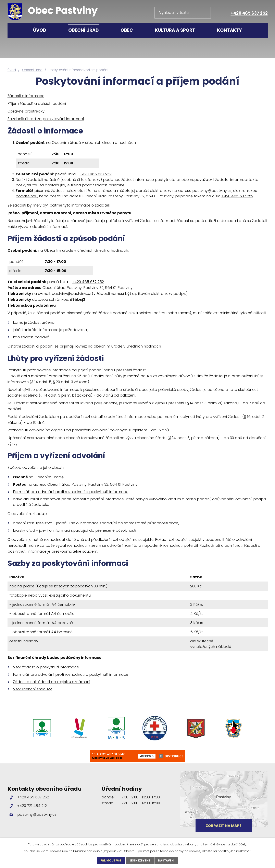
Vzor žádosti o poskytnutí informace (46, 667)
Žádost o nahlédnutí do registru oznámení (52, 682)
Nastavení (167, 860)
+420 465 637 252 (249, 13)
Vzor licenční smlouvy (32, 689)
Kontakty (229, 30)
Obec (127, 30)
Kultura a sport (175, 30)
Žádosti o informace (26, 96)
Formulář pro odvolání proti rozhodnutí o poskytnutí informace (71, 492)
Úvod (40, 30)
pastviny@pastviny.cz (212, 191)
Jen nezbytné (140, 860)
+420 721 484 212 (32, 806)
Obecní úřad (84, 30)
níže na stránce (98, 191)
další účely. (239, 844)
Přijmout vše (110, 860)
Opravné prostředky (26, 111)
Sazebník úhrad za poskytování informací (46, 119)
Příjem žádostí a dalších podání (37, 103)
